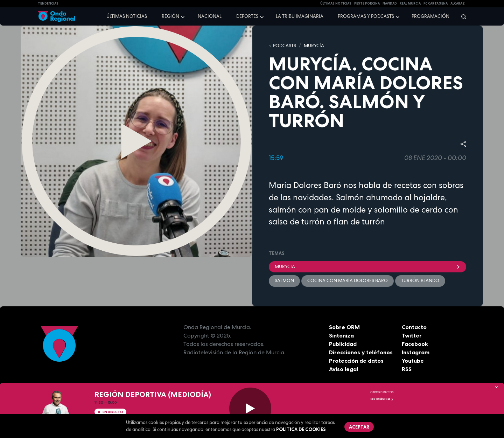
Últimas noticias (127, 16)
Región (170, 16)
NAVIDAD (390, 4)
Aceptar (359, 427)
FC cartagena (436, 4)
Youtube (413, 361)
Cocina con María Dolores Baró (348, 281)
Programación (430, 16)
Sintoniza (341, 335)
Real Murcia (410, 4)
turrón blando (420, 281)
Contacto (414, 327)
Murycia (367, 267)
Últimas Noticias (336, 4)
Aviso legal (344, 369)
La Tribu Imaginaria (300, 16)
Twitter (412, 335)
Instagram (416, 352)
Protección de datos (356, 361)
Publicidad (343, 344)
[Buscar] (461, 16)
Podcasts (285, 46)
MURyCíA (314, 46)
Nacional (210, 16)
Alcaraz (458, 4)
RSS (407, 369)
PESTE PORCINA (367, 4)
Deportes (247, 16)
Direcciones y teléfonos (361, 352)
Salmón (284, 281)
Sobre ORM (344, 327)
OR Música (382, 399)
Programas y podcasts (366, 16)
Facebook (415, 344)
